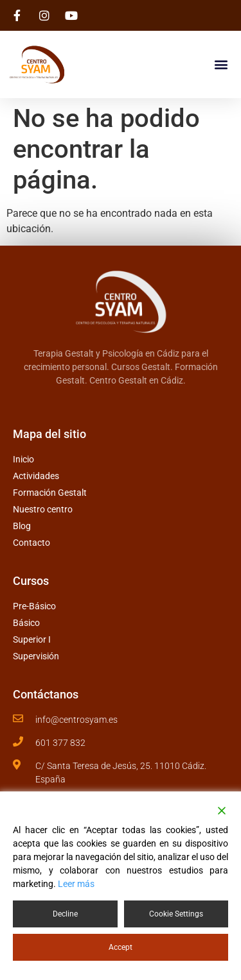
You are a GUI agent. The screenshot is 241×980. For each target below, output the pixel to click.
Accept (121, 947)
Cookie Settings (176, 914)
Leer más (76, 884)
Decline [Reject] (65, 914)
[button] (221, 64)
